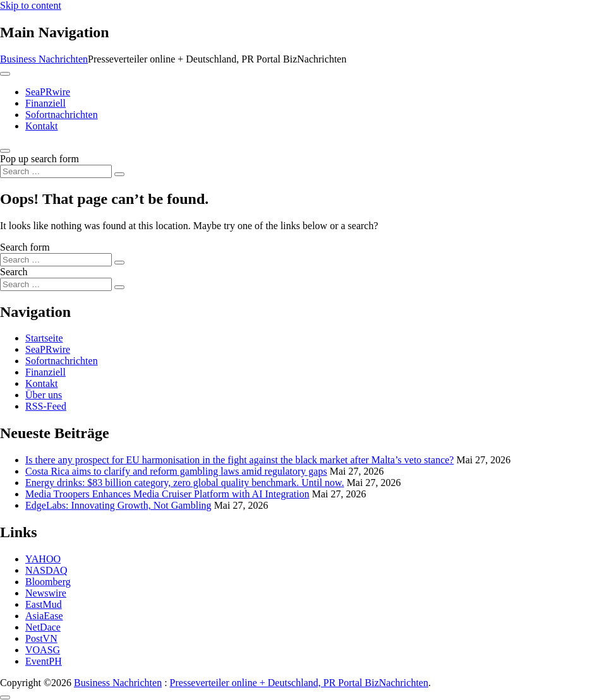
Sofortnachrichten (62, 115)
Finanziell (45, 103)
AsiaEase (44, 616)
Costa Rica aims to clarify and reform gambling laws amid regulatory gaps (176, 471)
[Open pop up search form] (5, 151)
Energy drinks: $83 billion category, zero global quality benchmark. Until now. (185, 483)
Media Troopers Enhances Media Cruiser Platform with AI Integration (167, 494)
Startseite (44, 338)
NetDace (43, 627)
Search (14, 272)
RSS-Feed (46, 406)
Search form (25, 247)
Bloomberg (48, 582)
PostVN (41, 638)
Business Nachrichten (44, 59)
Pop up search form (39, 159)
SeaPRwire (48, 92)
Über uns (44, 395)
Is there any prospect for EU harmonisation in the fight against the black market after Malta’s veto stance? (239, 460)
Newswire (46, 593)
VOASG (43, 650)
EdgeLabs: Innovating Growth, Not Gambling (118, 505)
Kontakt (42, 126)
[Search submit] (119, 174)
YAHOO (43, 559)
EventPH (44, 661)
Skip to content (31, 5)
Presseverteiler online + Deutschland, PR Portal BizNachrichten (299, 683)
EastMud (44, 604)
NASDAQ (46, 570)
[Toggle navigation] (5, 74)
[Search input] (56, 171)
